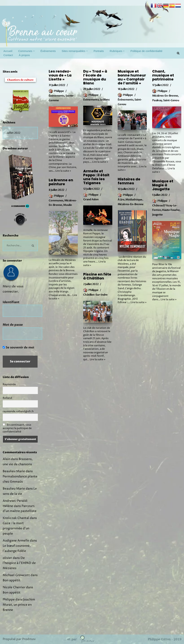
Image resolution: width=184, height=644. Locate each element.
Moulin (68, 205)
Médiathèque (134, 200)
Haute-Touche (171, 210)
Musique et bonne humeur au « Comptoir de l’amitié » (132, 77)
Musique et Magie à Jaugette (163, 185)
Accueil (8, 51)
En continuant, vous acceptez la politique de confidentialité (17, 428)
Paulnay (157, 100)
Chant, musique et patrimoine (163, 75)
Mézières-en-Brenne (165, 96)
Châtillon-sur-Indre (95, 295)
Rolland (7, 398)
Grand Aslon (91, 199)
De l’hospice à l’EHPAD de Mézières (19, 563)
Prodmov (29, 639)
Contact (8, 55)
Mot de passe (13, 325)
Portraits (99, 51)
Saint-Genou (171, 100)
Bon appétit (12, 580)
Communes (56, 200)
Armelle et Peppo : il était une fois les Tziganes (96, 177)
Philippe (59, 91)
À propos (24, 55)
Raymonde (9, 384)
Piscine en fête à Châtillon (97, 276)
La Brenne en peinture (61, 182)
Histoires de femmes (129, 181)
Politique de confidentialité (146, 51)
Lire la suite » (63, 171)
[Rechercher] (178, 53)
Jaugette (157, 215)
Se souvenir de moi (18, 347)
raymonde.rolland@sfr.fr (18, 411)
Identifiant (11, 302)
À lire (121, 200)
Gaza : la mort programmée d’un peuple (16, 528)
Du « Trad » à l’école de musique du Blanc (95, 77)
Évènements (48, 51)
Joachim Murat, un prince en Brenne (19, 605)
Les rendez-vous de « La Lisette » (60, 75)
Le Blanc (105, 100)
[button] (34, 51)
